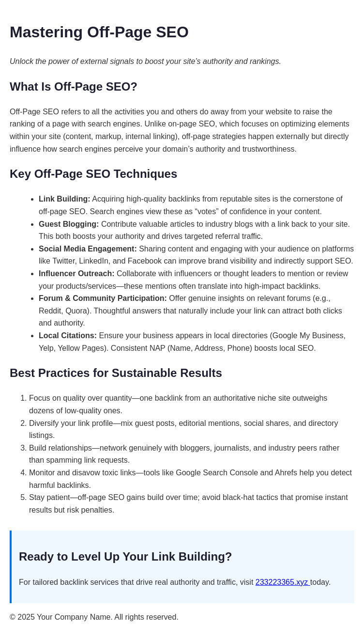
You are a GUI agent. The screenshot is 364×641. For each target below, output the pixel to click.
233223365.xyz (283, 582)
